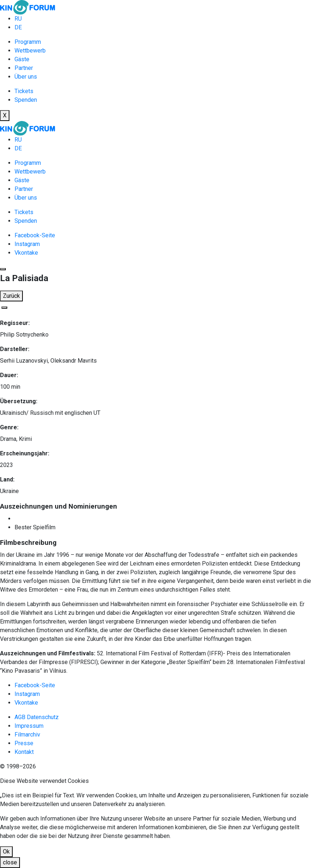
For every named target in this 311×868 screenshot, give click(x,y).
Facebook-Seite (35, 235)
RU (18, 19)
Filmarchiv (27, 735)
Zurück (11, 296)
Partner (24, 68)
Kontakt (24, 752)
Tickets (24, 91)
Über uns (26, 77)
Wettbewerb (30, 51)
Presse (24, 743)
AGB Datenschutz (37, 717)
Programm (28, 42)
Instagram (27, 244)
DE (18, 27)
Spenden (26, 100)
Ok (6, 852)
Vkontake (26, 253)
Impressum (29, 726)
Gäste (22, 59)
